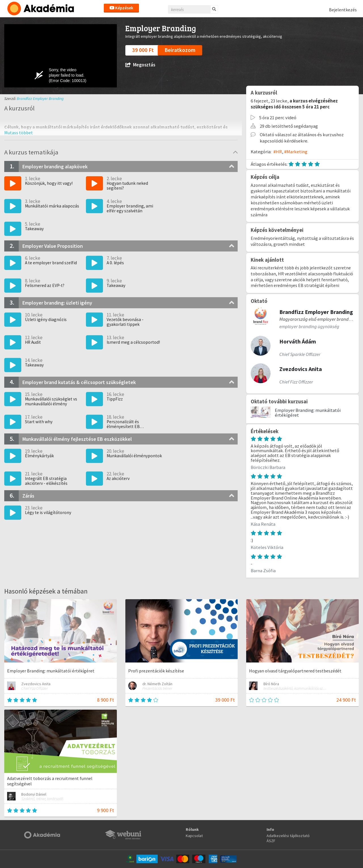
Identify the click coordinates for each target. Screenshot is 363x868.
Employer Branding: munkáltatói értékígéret (308, 413)
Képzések (121, 8)
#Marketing (296, 152)
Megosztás (140, 65)
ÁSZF (271, 841)
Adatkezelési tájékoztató (288, 836)
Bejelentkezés (343, 10)
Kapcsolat (194, 836)
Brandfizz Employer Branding (40, 98)
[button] (19, 133)
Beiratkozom (180, 50)
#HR (278, 152)
